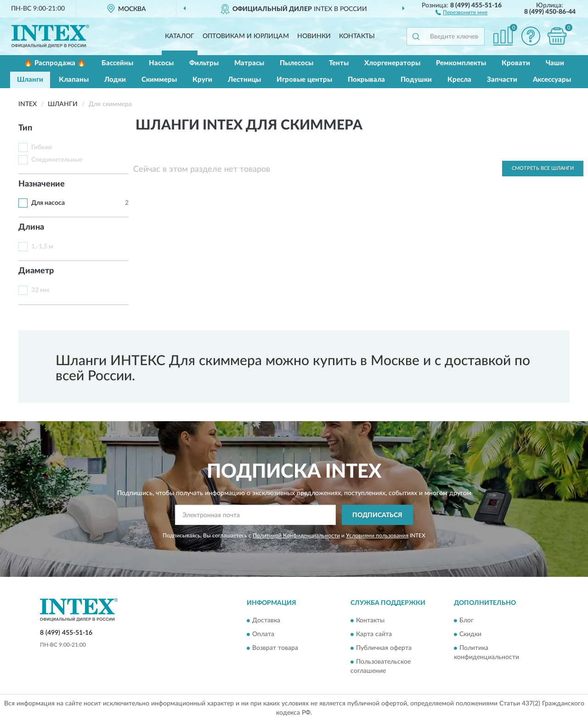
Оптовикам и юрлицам (246, 36)
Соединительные (57, 160)
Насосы (161, 63)
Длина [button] (31, 227)
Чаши (555, 63)
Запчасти (502, 80)
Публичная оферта (384, 648)
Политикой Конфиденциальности (296, 536)
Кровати (516, 63)
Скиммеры (159, 80)
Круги (202, 80)
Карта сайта (374, 634)
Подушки (416, 80)
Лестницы (244, 80)
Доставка (266, 620)
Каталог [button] (180, 36)
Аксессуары (552, 80)
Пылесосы (297, 63)
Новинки (314, 36)
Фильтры (204, 63)
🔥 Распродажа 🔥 (55, 63)
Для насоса (48, 203)
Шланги (30, 80)
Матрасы (249, 63)
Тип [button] (25, 128)
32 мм (40, 290)
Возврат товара (275, 648)
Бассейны (117, 63)
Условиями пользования (377, 536)
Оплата (263, 634)
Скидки (470, 634)
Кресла (459, 80)
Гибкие (42, 147)
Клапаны (74, 80)
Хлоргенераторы (392, 63)
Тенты (339, 63)
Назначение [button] (42, 184)
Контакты (357, 36)
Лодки (115, 80)
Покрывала (366, 80)
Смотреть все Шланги (543, 168)
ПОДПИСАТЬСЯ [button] (377, 515)
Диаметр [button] (36, 271)
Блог (466, 620)
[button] (461, 12)
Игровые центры (304, 80)
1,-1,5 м (42, 247)
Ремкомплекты (461, 63)
